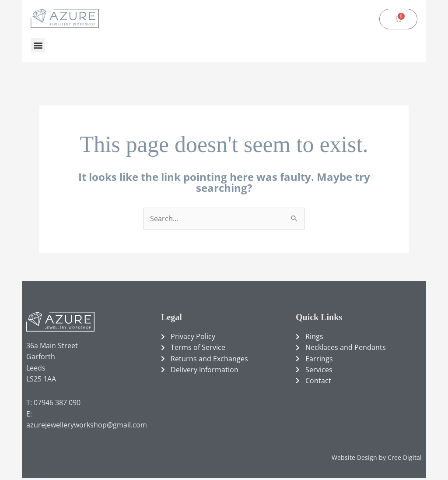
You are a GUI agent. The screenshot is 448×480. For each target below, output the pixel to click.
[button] (38, 45)
